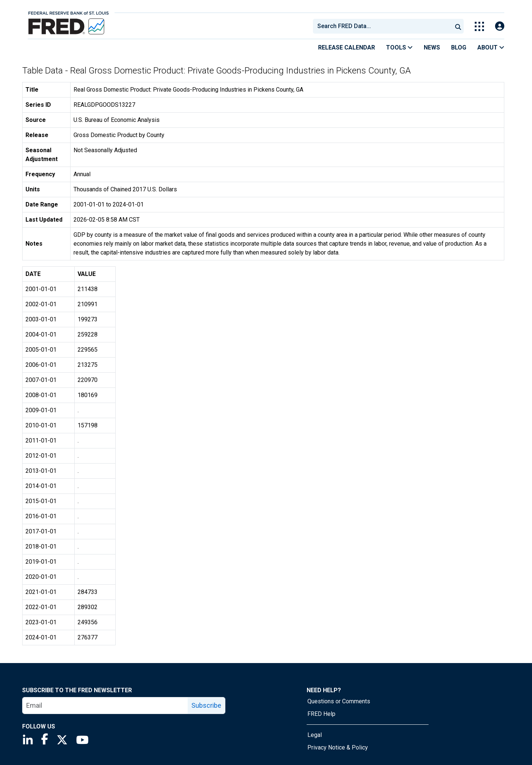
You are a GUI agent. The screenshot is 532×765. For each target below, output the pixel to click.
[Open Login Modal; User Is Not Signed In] (500, 26)
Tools (399, 47)
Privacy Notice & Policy (338, 747)
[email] (105, 706)
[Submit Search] (458, 26)
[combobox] (382, 26)
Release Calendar (347, 47)
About (491, 47)
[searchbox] (384, 26)
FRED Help (321, 714)
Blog (459, 47)
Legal (315, 735)
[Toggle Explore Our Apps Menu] (479, 26)
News (432, 47)
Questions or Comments (339, 701)
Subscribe (206, 705)
